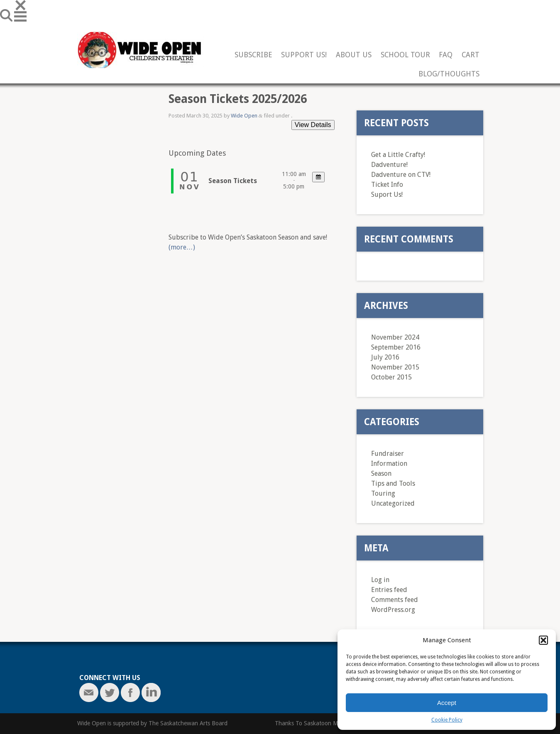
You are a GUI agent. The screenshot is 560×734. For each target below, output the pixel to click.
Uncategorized (393, 503)
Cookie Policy (447, 720)
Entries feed (389, 590)
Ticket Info (387, 185)
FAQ (446, 55)
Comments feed (395, 600)
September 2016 (396, 347)
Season (381, 473)
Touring (383, 493)
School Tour (405, 55)
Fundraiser (388, 454)
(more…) (182, 247)
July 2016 (385, 357)
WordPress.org (393, 610)
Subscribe (253, 55)
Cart (471, 55)
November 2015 (395, 367)
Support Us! (304, 55)
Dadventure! (389, 165)
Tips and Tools (393, 483)
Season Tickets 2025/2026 (238, 99)
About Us (354, 55)
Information (389, 464)
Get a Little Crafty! (398, 155)
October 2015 (391, 377)
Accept (447, 703)
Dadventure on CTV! (401, 175)
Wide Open (244, 116)
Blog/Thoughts (449, 74)
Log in (380, 580)
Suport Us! (387, 195)
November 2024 (395, 337)
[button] (543, 640)
